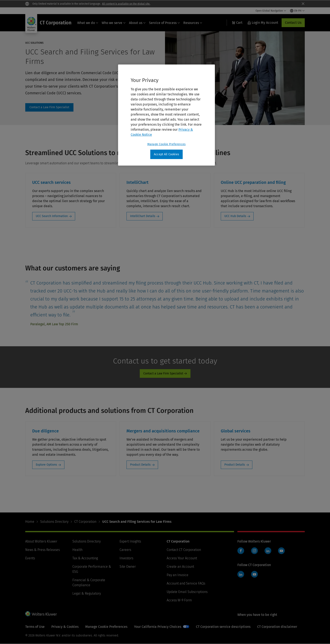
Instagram (254, 551)
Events (30, 558)
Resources (193, 23)
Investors (126, 558)
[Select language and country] (297, 11)
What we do (88, 23)
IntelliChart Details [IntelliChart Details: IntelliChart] (143, 216)
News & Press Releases (43, 550)
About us (137, 23)
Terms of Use (35, 627)
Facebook (241, 551)
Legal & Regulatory (87, 593)
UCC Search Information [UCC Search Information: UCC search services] (52, 216)
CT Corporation (85, 522)
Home (30, 522)
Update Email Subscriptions (187, 592)
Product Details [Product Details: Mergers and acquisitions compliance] (140, 465)
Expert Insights (130, 541)
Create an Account (180, 567)
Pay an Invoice (178, 575)
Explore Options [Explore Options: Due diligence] (46, 465)
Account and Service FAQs (186, 583)
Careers (125, 550)
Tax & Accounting (85, 558)
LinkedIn (268, 551)
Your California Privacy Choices (158, 627)
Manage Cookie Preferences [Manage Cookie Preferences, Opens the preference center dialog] (166, 144)
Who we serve (114, 23)
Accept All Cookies (166, 154)
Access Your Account (182, 558)
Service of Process (164, 23)
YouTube (281, 551)
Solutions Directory (54, 522)
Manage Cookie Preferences (106, 627)
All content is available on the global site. (126, 4)
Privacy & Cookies (65, 627)
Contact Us (293, 23)
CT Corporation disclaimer (277, 627)
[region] (166, 115)
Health (77, 550)
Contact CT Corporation (184, 550)
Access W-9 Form (179, 600)
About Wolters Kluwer (41, 541)
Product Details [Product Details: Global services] (235, 465)
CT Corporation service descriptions (223, 627)
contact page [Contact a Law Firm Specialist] (49, 107)
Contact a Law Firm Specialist (163, 373)
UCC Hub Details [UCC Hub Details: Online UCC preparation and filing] (235, 216)
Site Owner (128, 567)
